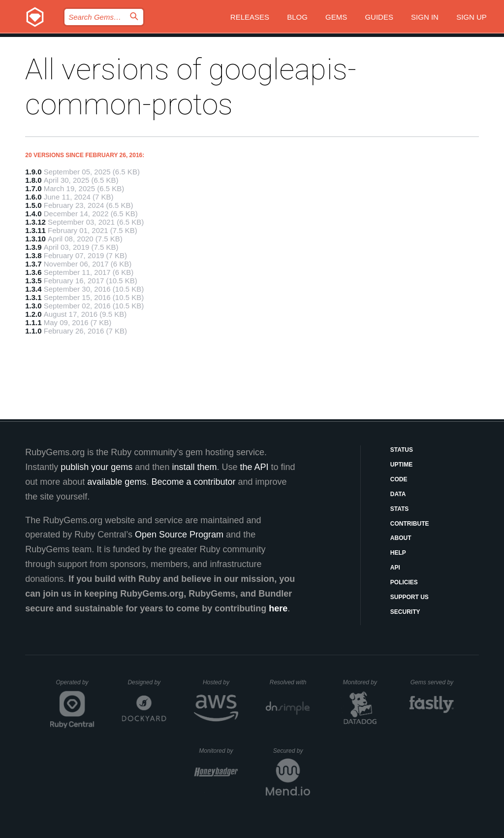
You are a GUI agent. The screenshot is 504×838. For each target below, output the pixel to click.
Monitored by (363, 682)
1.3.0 (33, 306)
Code (399, 479)
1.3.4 (33, 289)
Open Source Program (179, 535)
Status (402, 450)
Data (398, 494)
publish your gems (96, 467)
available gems (117, 482)
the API (254, 467)
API (395, 568)
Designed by (147, 682)
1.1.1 (33, 322)
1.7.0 (33, 188)
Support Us (409, 597)
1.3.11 (35, 230)
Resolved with (290, 682)
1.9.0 (33, 172)
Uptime (401, 465)
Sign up (472, 17)
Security (405, 612)
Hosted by (220, 682)
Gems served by (432, 682)
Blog (297, 17)
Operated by (75, 686)
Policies (404, 582)
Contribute (410, 524)
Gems (336, 17)
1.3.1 (33, 297)
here (278, 608)
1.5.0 (33, 205)
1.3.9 (33, 247)
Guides (379, 17)
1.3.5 (33, 281)
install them (194, 467)
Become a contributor (193, 482)
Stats (400, 509)
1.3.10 (35, 239)
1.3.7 (33, 264)
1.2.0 (33, 314)
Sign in (425, 17)
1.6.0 (33, 197)
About (401, 538)
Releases (250, 17)
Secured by (292, 751)
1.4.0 (33, 214)
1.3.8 (33, 255)
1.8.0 (33, 180)
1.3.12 (35, 222)
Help (398, 553)
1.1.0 (33, 331)
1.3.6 (33, 272)
